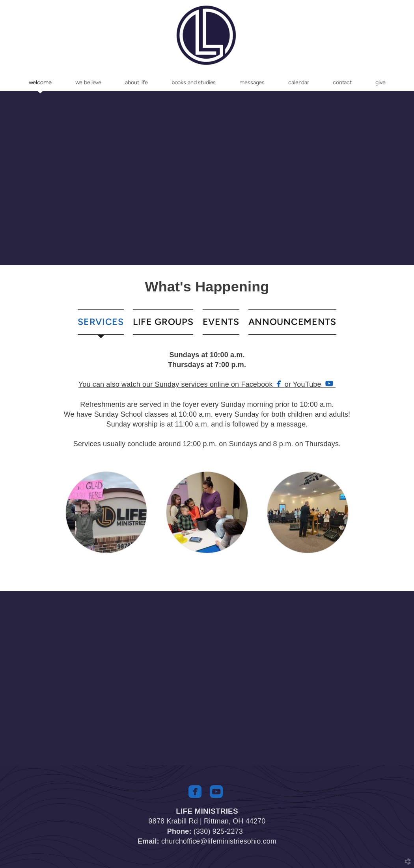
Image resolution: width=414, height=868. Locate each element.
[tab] (101, 322)
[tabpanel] (207, 400)
